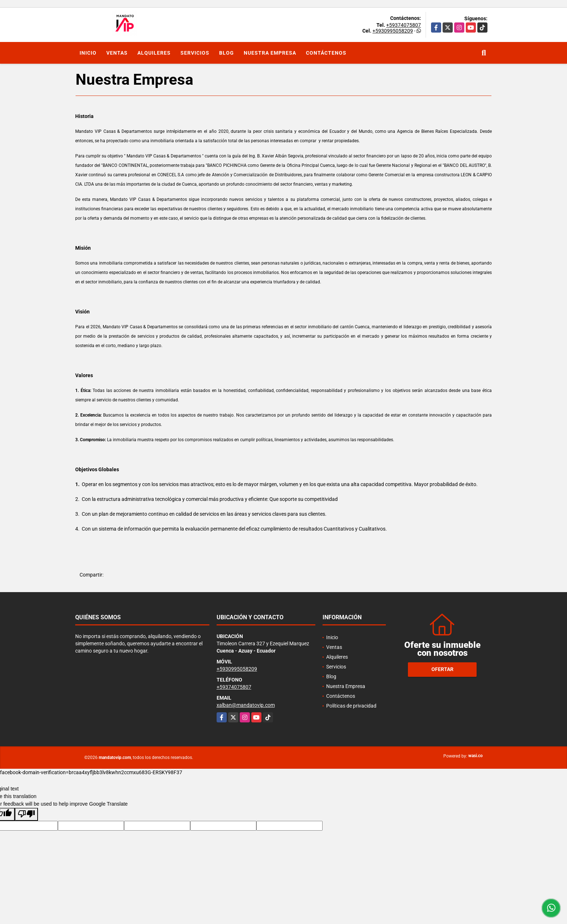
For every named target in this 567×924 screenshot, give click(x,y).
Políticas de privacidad (351, 706)
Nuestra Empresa (270, 53)
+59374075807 (404, 25)
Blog (227, 53)
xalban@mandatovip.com (246, 705)
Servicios (195, 53)
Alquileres (154, 53)
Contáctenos (326, 53)
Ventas (117, 53)
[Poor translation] (26, 814)
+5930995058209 (393, 31)
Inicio (88, 53)
